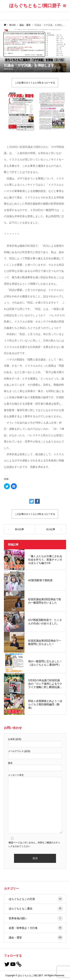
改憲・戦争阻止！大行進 (36, 928)
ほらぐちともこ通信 (36, 909)
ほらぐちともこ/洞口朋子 (35, 6)
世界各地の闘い (36, 918)
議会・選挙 (36, 938)
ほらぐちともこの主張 (36, 899)
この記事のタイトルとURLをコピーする (35, 83)
